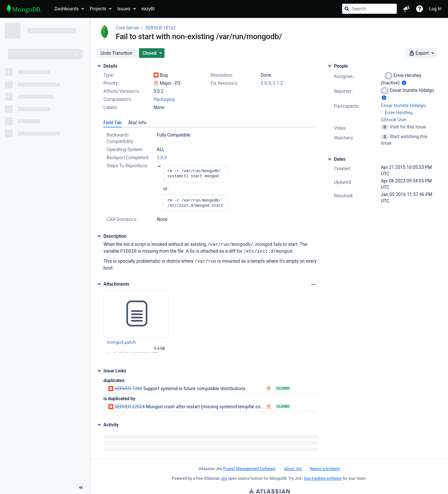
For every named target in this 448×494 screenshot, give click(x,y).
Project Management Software (249, 468)
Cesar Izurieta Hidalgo (403, 105)
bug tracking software (323, 478)
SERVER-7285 (128, 388)
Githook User (394, 120)
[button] (407, 9)
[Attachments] (99, 283)
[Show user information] (404, 83)
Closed (283, 387)
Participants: (347, 106)
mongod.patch (121, 341)
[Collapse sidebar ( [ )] (81, 452)
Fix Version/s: (224, 83)
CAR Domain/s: (122, 219)
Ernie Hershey (399, 113)
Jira (224, 478)
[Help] (420, 9)
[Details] (99, 66)
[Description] (99, 236)
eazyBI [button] (148, 9)
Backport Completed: (128, 158)
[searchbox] (369, 9)
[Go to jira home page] (24, 9)
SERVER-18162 (160, 28)
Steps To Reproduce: (127, 166)
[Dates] (330, 159)
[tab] (112, 123)
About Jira (293, 468)
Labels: (111, 107)
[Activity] (99, 424)
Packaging (164, 99)
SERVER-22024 (129, 406)
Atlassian (269, 491)
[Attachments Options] (314, 283)
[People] (330, 66)
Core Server (127, 28)
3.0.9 (266, 83)
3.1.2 (278, 83)
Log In (435, 9)
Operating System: (125, 149)
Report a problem (325, 468)
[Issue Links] (99, 370)
